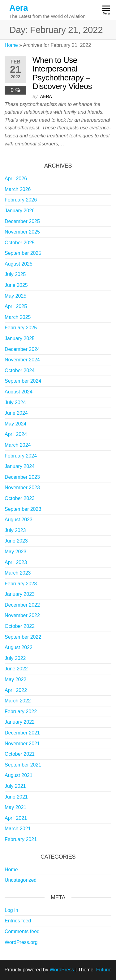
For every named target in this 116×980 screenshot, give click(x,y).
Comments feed (22, 931)
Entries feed (18, 921)
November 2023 (22, 488)
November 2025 (22, 232)
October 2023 (20, 498)
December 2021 (22, 733)
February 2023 (21, 584)
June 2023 (16, 541)
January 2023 (20, 594)
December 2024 (22, 349)
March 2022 (18, 701)
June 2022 (16, 669)
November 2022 (22, 615)
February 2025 (21, 328)
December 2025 (22, 221)
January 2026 (20, 211)
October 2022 (20, 626)
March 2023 (18, 573)
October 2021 (20, 754)
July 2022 (15, 658)
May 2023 (15, 552)
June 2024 (16, 413)
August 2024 (19, 392)
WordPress (62, 970)
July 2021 (15, 786)
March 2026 (18, 189)
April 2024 (16, 434)
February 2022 (21, 712)
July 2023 (15, 530)
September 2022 (23, 637)
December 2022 (22, 605)
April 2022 (16, 690)
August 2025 (19, 264)
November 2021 (22, 744)
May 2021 (15, 807)
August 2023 (19, 520)
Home (11, 45)
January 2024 (20, 466)
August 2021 (19, 775)
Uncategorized (21, 880)
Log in (11, 910)
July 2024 (15, 403)
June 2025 (16, 285)
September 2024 (23, 381)
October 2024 (20, 370)
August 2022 (19, 647)
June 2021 (16, 797)
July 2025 (15, 274)
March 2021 (18, 829)
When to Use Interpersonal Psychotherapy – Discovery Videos (62, 73)
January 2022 (20, 722)
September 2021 (23, 765)
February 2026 (21, 200)
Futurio (104, 970)
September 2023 (23, 509)
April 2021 (16, 818)
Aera (19, 8)
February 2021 (21, 839)
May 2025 (15, 296)
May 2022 (15, 679)
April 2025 (16, 306)
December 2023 (22, 477)
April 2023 (16, 562)
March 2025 (18, 317)
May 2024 (15, 424)
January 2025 (20, 338)
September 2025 (23, 253)
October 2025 (20, 243)
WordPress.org (21, 942)
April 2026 (16, 179)
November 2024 (22, 360)
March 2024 (18, 445)
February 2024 (21, 456)
